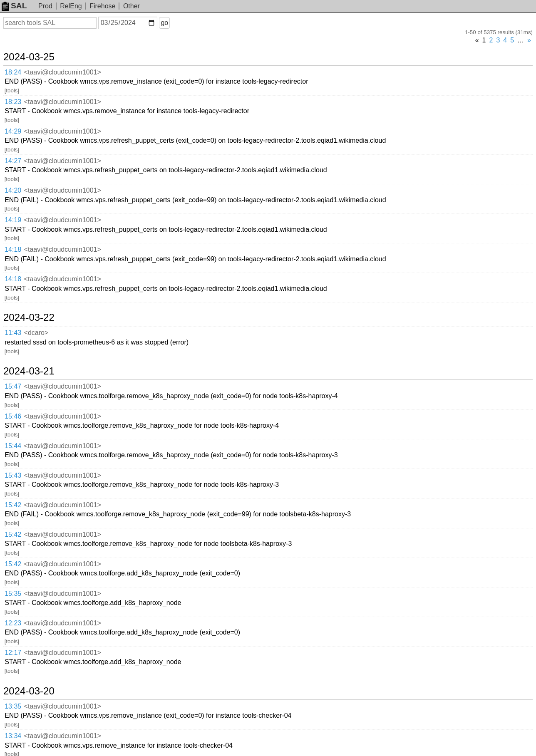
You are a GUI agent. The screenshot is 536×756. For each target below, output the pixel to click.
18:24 (13, 72)
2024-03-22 (29, 317)
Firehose (102, 6)
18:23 (13, 102)
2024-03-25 (29, 57)
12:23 (13, 623)
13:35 (13, 706)
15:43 (13, 475)
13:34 (13, 736)
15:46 (13, 416)
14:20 (13, 190)
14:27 (13, 161)
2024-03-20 (29, 691)
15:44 (13, 446)
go (164, 23)
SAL (14, 6)
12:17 (13, 653)
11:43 (13, 333)
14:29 (13, 131)
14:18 (13, 249)
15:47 (13, 386)
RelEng (71, 6)
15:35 (13, 594)
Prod (45, 6)
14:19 (13, 220)
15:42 (13, 505)
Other (132, 6)
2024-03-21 (29, 371)
